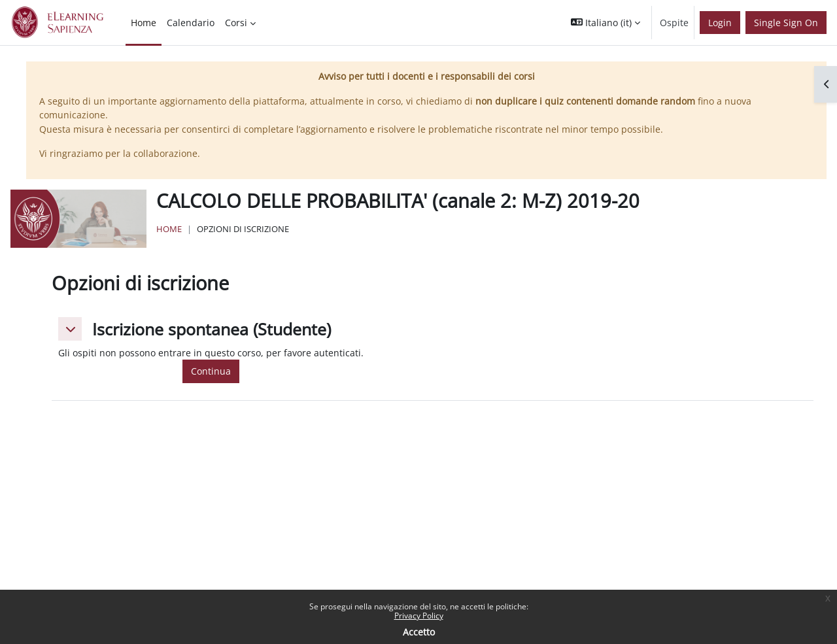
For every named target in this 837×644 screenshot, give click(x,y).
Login (720, 23)
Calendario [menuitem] (191, 23)
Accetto (419, 632)
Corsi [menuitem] (236, 23)
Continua (211, 371)
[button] (606, 23)
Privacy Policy (419, 616)
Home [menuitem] (144, 23)
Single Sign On (786, 23)
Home (169, 229)
